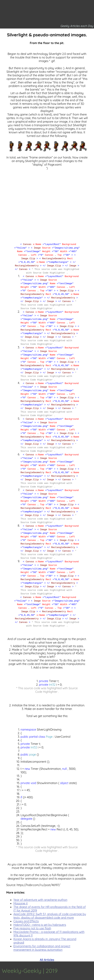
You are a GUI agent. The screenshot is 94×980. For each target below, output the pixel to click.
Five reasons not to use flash (32, 928)
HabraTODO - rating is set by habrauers (40, 925)
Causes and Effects (26, 921)
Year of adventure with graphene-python (40, 900)
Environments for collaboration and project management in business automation (42, 948)
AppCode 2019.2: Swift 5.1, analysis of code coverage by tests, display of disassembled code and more (50, 916)
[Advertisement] (47, 203)
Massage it (21, 903)
